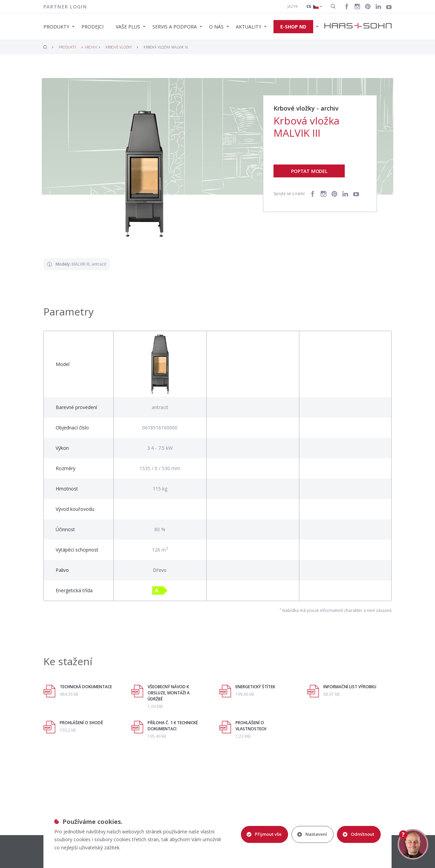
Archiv (91, 47)
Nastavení (312, 834)
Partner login (65, 7)
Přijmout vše (264, 834)
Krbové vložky (119, 47)
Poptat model (309, 171)
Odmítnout (358, 834)
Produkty (68, 47)
